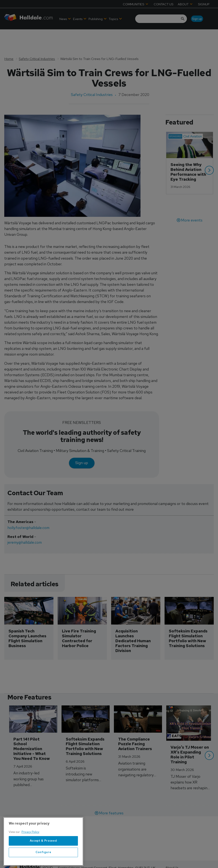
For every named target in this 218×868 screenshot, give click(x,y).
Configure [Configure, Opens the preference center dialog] (43, 862)
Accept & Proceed (43, 850)
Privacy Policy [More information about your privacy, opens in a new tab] (30, 842)
